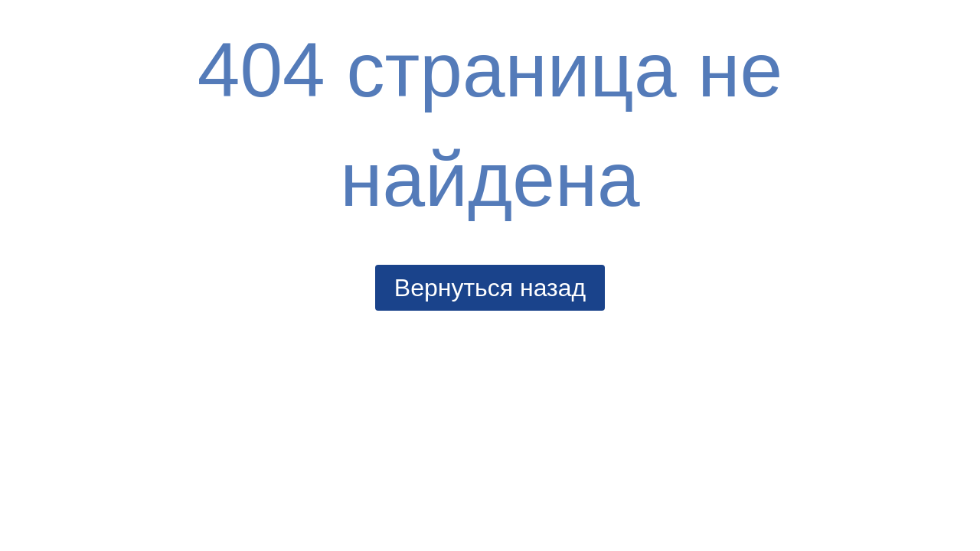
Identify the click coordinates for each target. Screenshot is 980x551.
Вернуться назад (490, 288)
